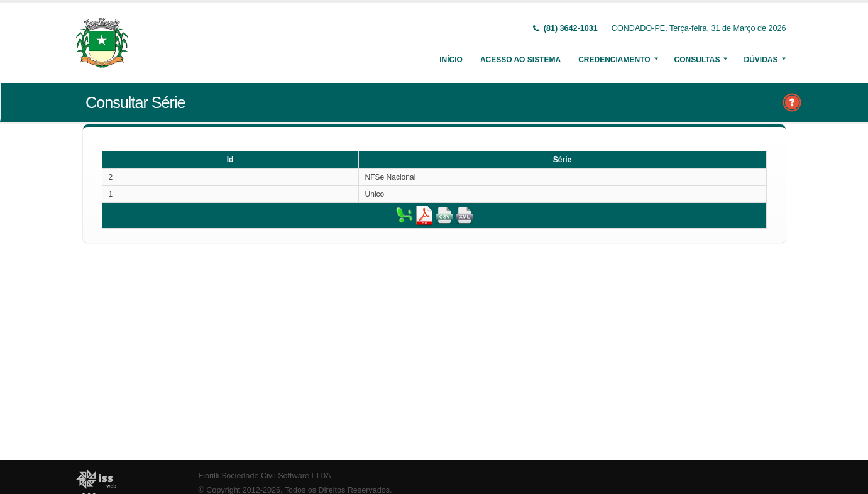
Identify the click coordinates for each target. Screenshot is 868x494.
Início (451, 60)
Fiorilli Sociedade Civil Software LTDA (265, 476)
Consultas (697, 60)
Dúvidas (761, 60)
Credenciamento (614, 60)
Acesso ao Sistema (520, 60)
